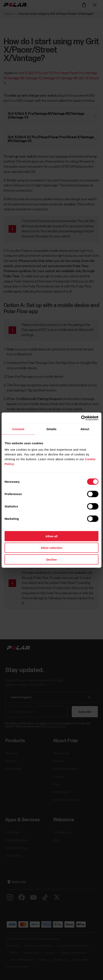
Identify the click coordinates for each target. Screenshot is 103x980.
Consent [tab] (18, 429)
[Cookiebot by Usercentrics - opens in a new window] (81, 418)
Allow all (52, 536)
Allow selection (51, 548)
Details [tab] (51, 429)
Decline (51, 559)
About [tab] (85, 429)
